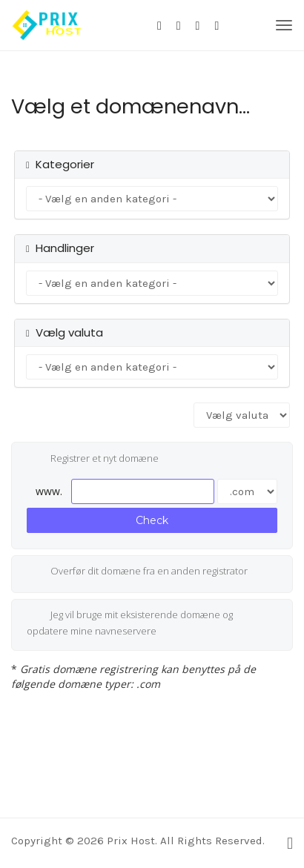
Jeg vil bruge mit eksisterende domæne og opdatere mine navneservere (130, 623)
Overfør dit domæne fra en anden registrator (137, 572)
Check (152, 520)
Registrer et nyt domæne (93, 460)
